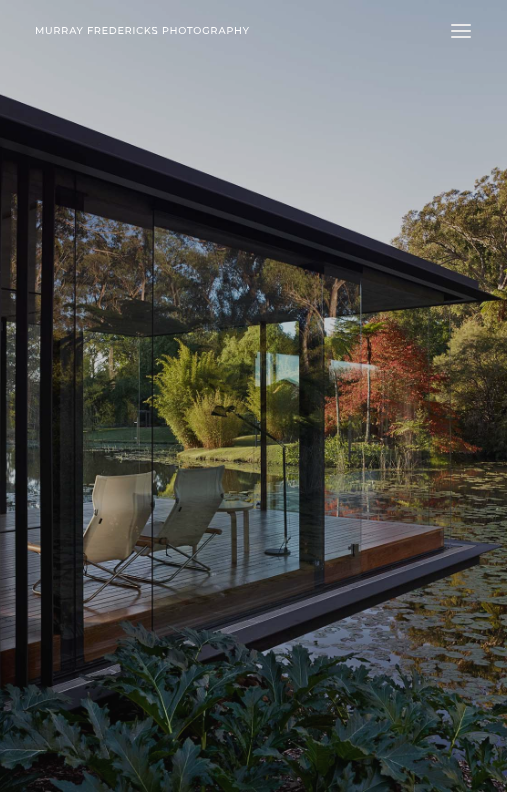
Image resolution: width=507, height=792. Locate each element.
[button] (461, 30)
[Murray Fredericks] (142, 30)
